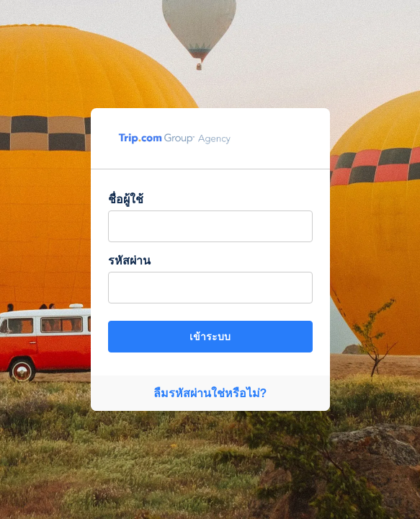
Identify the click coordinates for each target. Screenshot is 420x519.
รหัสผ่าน (129, 261)
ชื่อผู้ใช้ (126, 199)
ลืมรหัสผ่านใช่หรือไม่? (210, 393)
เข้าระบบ (210, 337)
